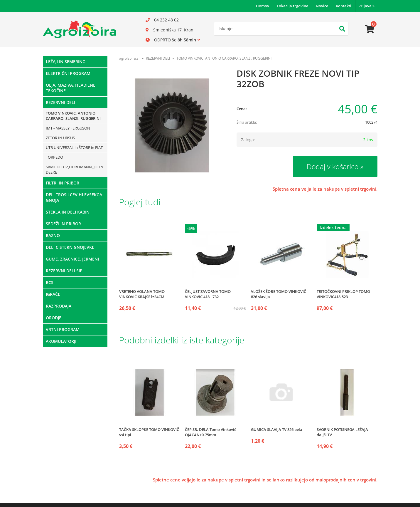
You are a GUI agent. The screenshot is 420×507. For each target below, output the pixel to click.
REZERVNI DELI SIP (64, 271)
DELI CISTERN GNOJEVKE (70, 247)
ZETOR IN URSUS (60, 138)
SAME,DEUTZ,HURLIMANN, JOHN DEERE (75, 169)
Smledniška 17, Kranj (174, 30)
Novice (322, 6)
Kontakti (344, 6)
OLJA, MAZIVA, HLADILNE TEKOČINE (71, 88)
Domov (263, 6)
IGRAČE (53, 294)
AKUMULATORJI (61, 341)
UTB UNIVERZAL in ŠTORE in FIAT (74, 147)
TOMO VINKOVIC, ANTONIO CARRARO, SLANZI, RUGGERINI (73, 116)
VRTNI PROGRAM (63, 329)
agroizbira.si (129, 58)
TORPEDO (54, 157)
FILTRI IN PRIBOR (63, 183)
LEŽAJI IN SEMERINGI (66, 62)
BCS (50, 282)
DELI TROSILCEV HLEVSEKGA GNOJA (74, 197)
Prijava (366, 6)
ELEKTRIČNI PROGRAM (68, 73)
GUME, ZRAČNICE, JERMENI (72, 259)
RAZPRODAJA (59, 306)
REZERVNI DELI (60, 102)
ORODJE (54, 318)
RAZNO (53, 235)
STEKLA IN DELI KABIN (68, 212)
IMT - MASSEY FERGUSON (68, 128)
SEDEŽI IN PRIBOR (63, 224)
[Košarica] (370, 29)
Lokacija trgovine (292, 6)
